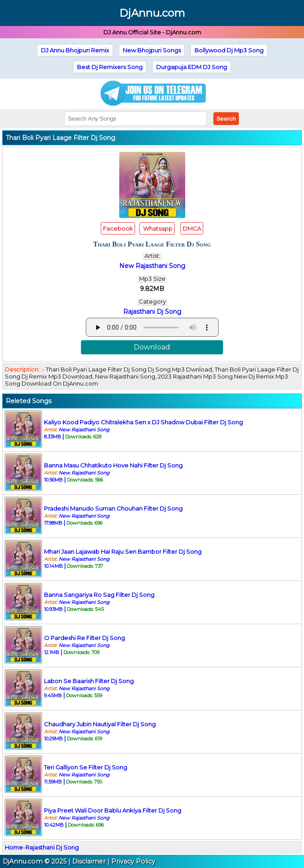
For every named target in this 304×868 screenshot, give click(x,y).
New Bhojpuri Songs (152, 50)
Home (14, 847)
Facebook (118, 228)
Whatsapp (157, 228)
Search (226, 119)
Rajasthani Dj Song (152, 312)
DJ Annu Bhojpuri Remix (75, 50)
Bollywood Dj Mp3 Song (229, 50)
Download (152, 347)
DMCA (192, 228)
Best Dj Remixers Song (110, 67)
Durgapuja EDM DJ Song (192, 67)
